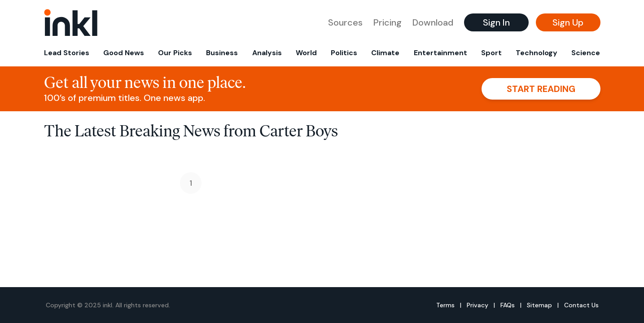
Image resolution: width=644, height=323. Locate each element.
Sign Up (568, 22)
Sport (491, 53)
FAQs (508, 305)
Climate (385, 53)
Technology (537, 53)
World (306, 53)
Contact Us (581, 305)
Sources (345, 22)
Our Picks (175, 53)
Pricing (388, 22)
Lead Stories (67, 53)
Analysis (267, 53)
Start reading (541, 89)
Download (433, 22)
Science (586, 53)
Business (222, 53)
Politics (344, 53)
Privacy (478, 305)
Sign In (496, 22)
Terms (445, 305)
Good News (124, 53)
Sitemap (539, 305)
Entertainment (440, 53)
